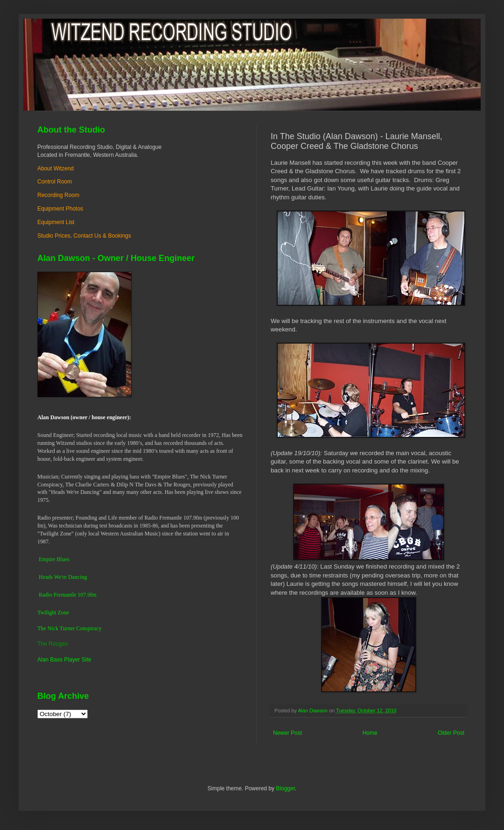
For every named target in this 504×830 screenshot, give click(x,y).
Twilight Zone (53, 612)
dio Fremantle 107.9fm (70, 595)
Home (370, 733)
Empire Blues (54, 559)
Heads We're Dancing (63, 577)
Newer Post (287, 733)
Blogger (285, 788)
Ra (42, 595)
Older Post (451, 733)
